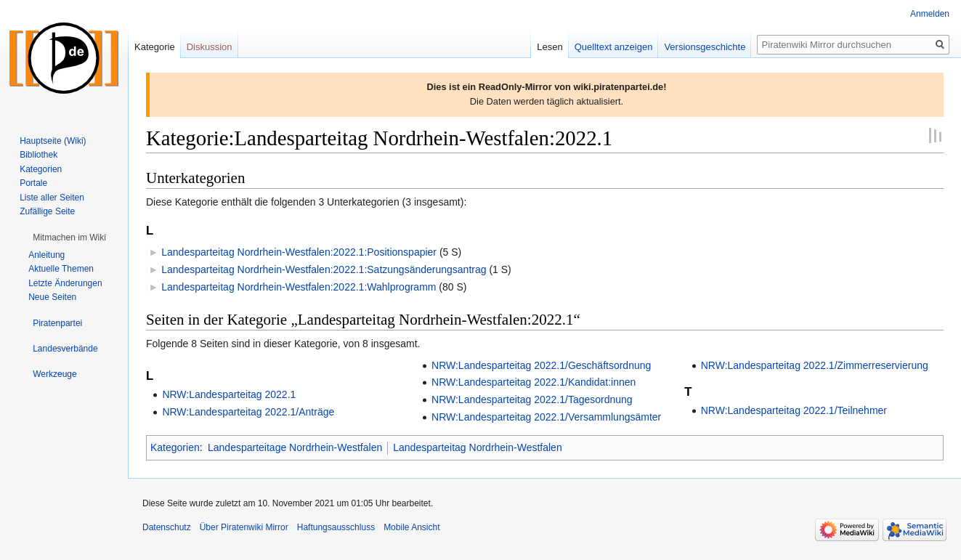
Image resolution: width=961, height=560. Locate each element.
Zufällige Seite (47, 211)
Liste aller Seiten (52, 198)
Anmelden (930, 14)
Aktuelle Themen (61, 269)
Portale (33, 183)
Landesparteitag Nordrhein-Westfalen (477, 447)
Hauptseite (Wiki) (53, 141)
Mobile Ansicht (411, 527)
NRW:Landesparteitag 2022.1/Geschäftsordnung (541, 365)
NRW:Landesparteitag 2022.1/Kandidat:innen (534, 382)
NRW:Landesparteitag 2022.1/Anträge (248, 412)
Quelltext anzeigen (614, 47)
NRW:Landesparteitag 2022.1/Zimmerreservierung (815, 365)
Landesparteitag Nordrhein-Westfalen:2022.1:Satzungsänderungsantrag (324, 269)
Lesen (550, 47)
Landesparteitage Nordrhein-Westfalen (295, 447)
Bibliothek (38, 155)
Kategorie (155, 47)
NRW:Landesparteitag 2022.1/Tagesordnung (532, 399)
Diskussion (210, 47)
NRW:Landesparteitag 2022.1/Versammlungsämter (546, 417)
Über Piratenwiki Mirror (244, 527)
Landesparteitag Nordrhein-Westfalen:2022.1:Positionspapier (299, 252)
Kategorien (175, 447)
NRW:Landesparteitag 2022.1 (229, 394)
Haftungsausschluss (336, 527)
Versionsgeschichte (705, 47)
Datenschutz (167, 527)
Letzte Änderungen (65, 283)
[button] (69, 238)
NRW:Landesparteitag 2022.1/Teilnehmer (794, 410)
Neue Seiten (52, 297)
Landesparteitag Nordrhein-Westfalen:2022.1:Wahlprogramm (299, 287)
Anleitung (46, 255)
